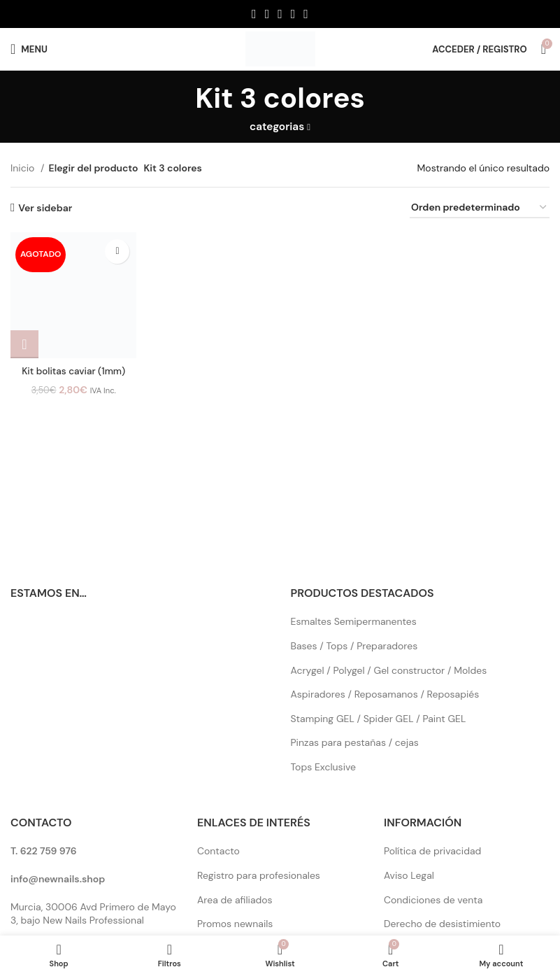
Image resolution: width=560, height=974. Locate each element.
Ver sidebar (45, 208)
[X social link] (267, 14)
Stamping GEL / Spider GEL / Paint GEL (379, 719)
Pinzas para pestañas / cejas (355, 742)
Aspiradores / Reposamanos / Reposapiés (385, 694)
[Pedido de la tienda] (480, 208)
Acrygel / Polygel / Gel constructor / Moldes (389, 670)
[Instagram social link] (280, 14)
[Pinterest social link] (306, 14)
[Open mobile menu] (29, 49)
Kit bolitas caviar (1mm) (73, 369)
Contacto (218, 851)
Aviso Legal (409, 875)
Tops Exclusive (324, 767)
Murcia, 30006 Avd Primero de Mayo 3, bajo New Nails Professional (93, 914)
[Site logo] (280, 48)
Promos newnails (235, 924)
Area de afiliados (235, 900)
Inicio (24, 168)
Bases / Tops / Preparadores (354, 646)
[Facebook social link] (254, 14)
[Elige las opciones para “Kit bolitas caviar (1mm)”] (24, 342)
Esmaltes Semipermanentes (354, 621)
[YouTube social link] (293, 14)
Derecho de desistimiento (442, 924)
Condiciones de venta (433, 900)
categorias (277, 127)
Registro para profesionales (259, 875)
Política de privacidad (432, 851)
